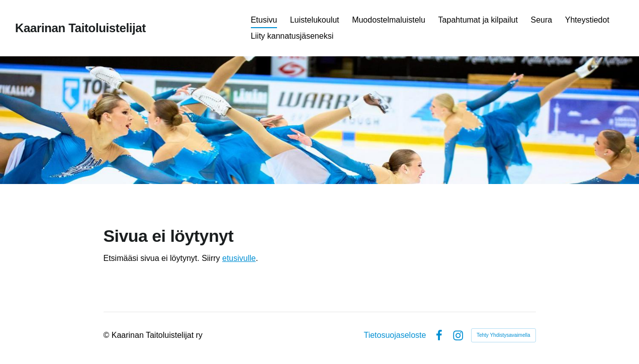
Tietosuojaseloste (395, 335)
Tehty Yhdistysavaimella (504, 335)
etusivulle (239, 258)
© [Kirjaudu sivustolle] (108, 335)
